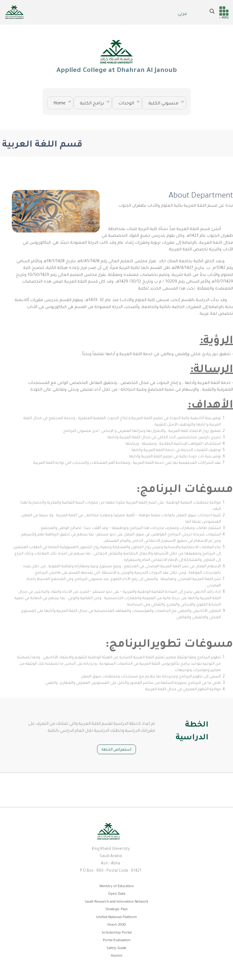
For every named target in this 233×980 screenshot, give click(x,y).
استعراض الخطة (116, 750)
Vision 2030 (116, 925)
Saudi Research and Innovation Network (116, 902)
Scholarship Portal (117, 933)
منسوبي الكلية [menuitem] (164, 105)
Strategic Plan (116, 910)
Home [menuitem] (60, 105)
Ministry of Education (117, 887)
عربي (182, 14)
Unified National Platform (116, 918)
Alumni (116, 956)
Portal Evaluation (117, 941)
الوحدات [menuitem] (127, 105)
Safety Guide (116, 949)
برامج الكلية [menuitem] (93, 105)
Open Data (117, 894)
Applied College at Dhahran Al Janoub (116, 56)
